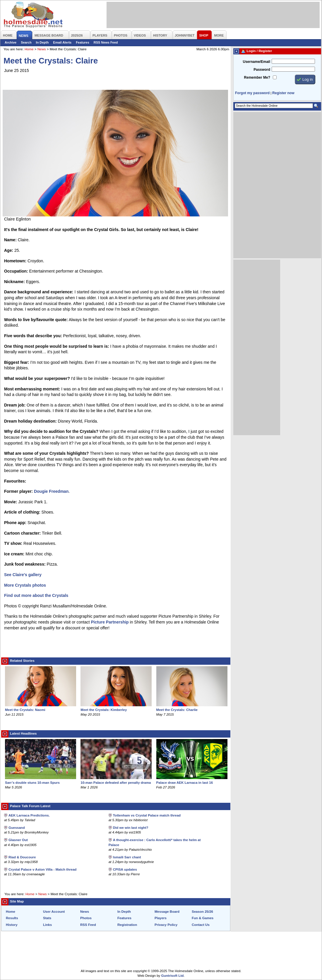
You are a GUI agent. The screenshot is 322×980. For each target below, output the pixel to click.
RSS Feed (88, 925)
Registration (127, 925)
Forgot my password (252, 93)
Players (161, 918)
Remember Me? (257, 77)
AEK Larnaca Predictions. (29, 815)
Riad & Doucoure (22, 857)
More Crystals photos (25, 585)
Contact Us (201, 925)
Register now (283, 93)
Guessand (17, 828)
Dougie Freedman (51, 491)
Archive (11, 42)
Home (29, 49)
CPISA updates (125, 869)
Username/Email (256, 62)
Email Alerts (62, 42)
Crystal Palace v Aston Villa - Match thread (42, 869)
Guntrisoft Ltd (173, 976)
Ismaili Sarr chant (127, 857)
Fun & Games (203, 918)
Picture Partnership (110, 622)
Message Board (167, 912)
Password (262, 70)
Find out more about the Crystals (36, 595)
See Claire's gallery (23, 575)
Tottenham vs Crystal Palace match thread (147, 815)
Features (83, 42)
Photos (86, 918)
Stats (47, 918)
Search (26, 42)
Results (12, 918)
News (42, 49)
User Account (54, 912)
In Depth (42, 42)
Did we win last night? (131, 828)
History (12, 925)
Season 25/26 (202, 912)
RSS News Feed (106, 42)
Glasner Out (18, 840)
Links (47, 925)
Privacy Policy (166, 925)
